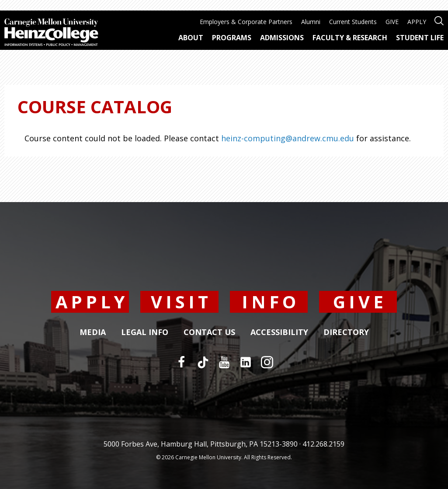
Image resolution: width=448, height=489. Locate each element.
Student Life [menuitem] (420, 38)
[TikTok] (203, 362)
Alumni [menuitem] (311, 22)
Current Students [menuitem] (353, 22)
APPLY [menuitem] (417, 22)
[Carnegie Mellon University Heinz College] (51, 33)
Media (93, 332)
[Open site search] (439, 20)
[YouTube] (224, 362)
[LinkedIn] (246, 362)
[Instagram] (267, 362)
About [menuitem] (191, 38)
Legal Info (145, 332)
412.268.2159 (323, 444)
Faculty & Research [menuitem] (350, 38)
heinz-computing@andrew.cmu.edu (288, 138)
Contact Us (209, 332)
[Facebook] (181, 362)
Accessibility (279, 332)
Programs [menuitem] (232, 38)
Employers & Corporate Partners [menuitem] (246, 22)
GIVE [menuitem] (392, 22)
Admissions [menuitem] (282, 38)
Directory (346, 332)
